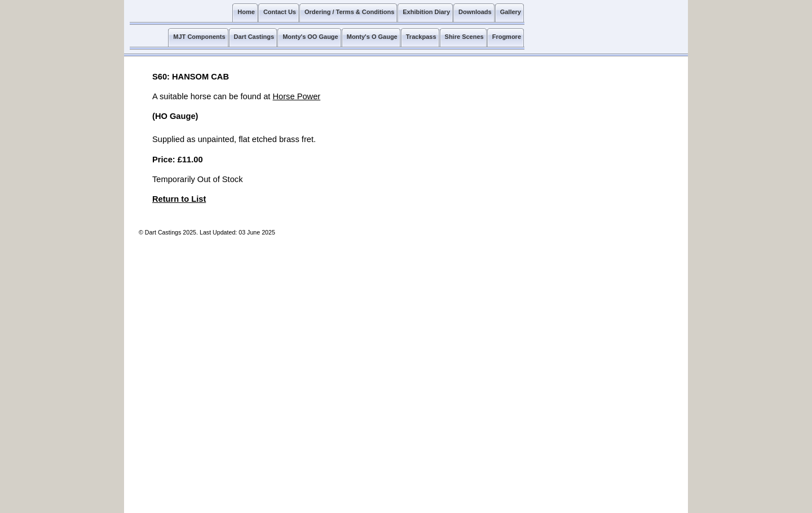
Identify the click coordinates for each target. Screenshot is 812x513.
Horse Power (296, 96)
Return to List (179, 199)
